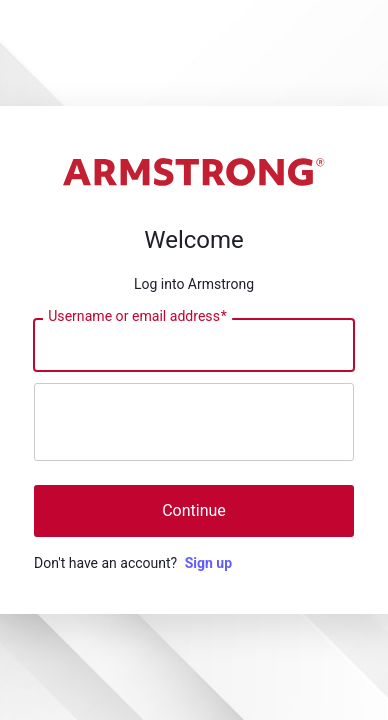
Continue (194, 510)
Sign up (208, 563)
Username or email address (137, 317)
